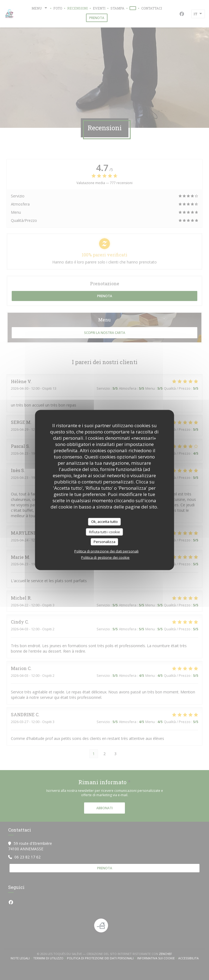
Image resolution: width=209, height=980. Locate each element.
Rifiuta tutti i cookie (104, 532)
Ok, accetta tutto (104, 522)
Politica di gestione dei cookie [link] (105, 557)
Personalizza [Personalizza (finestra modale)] (104, 542)
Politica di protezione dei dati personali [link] (106, 551)
